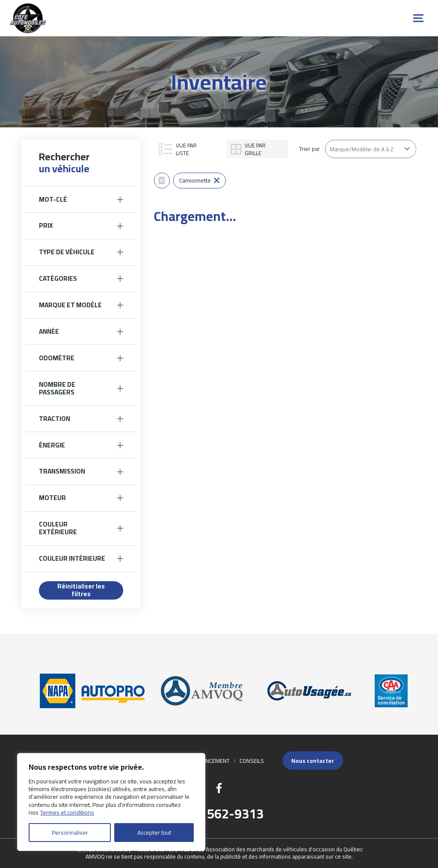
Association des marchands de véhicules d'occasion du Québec (284, 849)
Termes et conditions (67, 812)
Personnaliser (70, 833)
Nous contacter (313, 761)
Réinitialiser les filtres (81, 590)
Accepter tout (154, 833)
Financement (212, 761)
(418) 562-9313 (219, 814)
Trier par (309, 149)
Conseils (252, 761)
